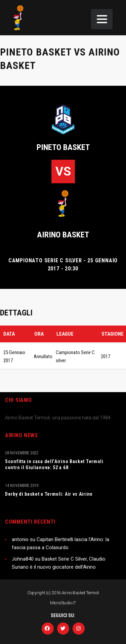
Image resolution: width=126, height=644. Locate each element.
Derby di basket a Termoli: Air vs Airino (49, 494)
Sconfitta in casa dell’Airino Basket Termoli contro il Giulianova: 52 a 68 (54, 464)
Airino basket (63, 235)
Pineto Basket (63, 147)
